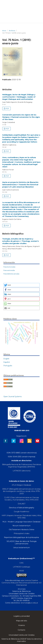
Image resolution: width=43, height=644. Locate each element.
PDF (7, 108)
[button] (21, 285)
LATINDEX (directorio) (22, 471)
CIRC (22, 563)
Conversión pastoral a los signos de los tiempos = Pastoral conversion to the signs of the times (21, 117)
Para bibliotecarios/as (11, 274)
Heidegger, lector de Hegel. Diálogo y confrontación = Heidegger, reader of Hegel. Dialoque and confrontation (19, 97)
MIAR (22, 571)
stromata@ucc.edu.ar (29, 603)
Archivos (12, 31)
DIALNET (22, 504)
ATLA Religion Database (21, 485)
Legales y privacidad (21, 616)
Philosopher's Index (22, 533)
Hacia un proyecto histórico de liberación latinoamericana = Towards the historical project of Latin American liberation (20, 185)
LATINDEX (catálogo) (21, 567)
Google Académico (22, 512)
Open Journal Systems (12, 397)
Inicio (4, 31)
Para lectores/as (9, 267)
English (6, 359)
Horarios (21, 625)
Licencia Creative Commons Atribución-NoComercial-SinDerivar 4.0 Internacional (21, 583)
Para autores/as (9, 270)
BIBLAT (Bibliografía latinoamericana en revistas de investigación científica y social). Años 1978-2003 (21, 491)
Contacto (21, 630)
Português (8, 366)
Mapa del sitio (22, 621)
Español (7, 362)
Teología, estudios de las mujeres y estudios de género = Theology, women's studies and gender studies (21, 241)
